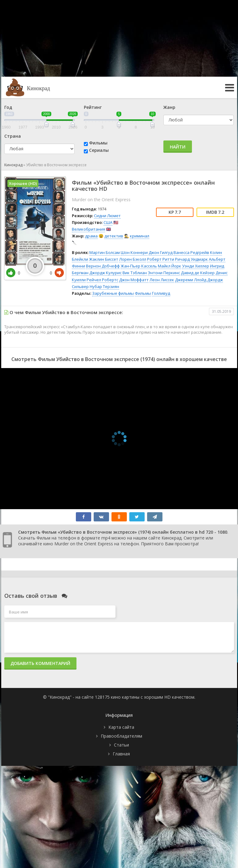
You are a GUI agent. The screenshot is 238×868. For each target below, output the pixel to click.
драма (91, 236)
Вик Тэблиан (135, 273)
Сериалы (99, 150)
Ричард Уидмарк (191, 259)
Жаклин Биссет (104, 259)
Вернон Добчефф (103, 266)
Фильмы (98, 143)
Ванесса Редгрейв (191, 252)
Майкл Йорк (170, 266)
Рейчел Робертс (102, 280)
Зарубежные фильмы (113, 293)
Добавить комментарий (40, 663)
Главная (121, 754)
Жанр (169, 107)
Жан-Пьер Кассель (139, 266)
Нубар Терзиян (104, 286)
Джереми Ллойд (191, 280)
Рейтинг (93, 107)
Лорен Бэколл (133, 259)
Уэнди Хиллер (196, 266)
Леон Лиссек (162, 280)
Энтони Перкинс (164, 273)
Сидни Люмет (107, 216)
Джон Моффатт (134, 280)
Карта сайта (121, 727)
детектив (114, 236)
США (108, 222)
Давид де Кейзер (198, 273)
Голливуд (161, 293)
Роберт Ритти (161, 259)
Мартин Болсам (105, 252)
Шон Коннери (134, 252)
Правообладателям (121, 736)
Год (8, 107)
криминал (140, 236)
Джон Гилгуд (161, 252)
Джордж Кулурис (105, 273)
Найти (178, 147)
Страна (13, 136)
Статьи (121, 745)
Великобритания (88, 229)
